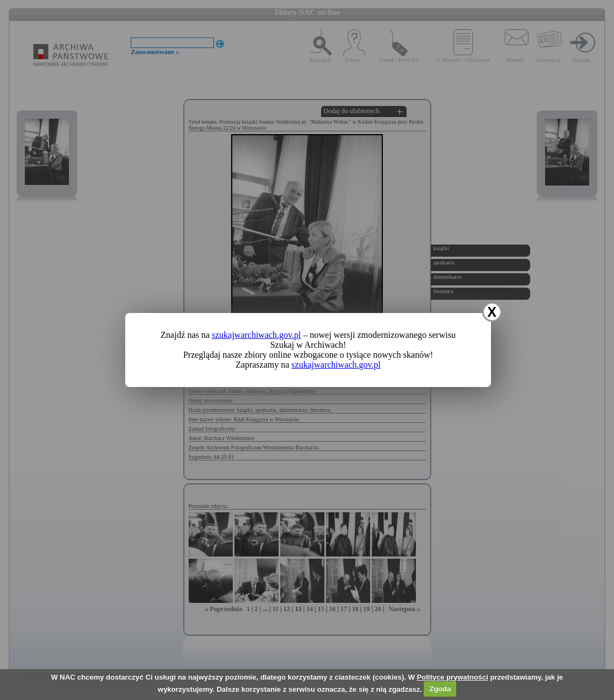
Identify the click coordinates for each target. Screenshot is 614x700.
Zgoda (440, 689)
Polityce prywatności (453, 677)
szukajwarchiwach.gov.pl (257, 335)
